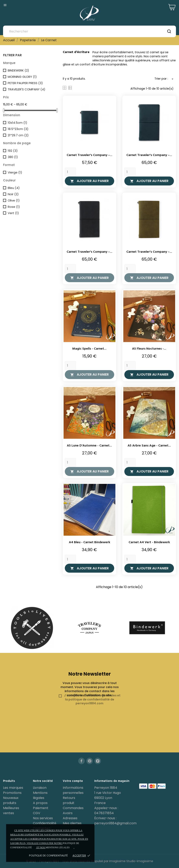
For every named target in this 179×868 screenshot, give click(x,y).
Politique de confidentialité (48, 856)
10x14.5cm (17, 123)
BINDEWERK (18, 70)
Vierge (15, 172)
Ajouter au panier (89, 181)
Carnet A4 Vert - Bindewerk (149, 542)
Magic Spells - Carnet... (89, 349)
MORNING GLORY (22, 77)
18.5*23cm (18, 129)
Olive (14, 200)
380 (13, 157)
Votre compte (73, 781)
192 (13, 151)
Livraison (40, 788)
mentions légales (57, 847)
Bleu (14, 188)
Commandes (73, 808)
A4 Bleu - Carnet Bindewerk (89, 542)
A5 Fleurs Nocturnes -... (149, 349)
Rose (14, 207)
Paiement (41, 808)
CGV (37, 813)
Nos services (43, 818)
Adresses (70, 818)
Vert (13, 213)
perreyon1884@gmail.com (115, 823)
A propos (40, 803)
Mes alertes (72, 823)
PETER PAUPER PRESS (25, 83)
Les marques (13, 788)
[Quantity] (70, 172)
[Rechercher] (89, 31)
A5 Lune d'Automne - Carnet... (89, 446)
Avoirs (68, 813)
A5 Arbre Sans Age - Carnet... (149, 446)
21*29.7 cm (18, 135)
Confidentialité (45, 823)
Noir (13, 194)
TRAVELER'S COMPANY (27, 89)
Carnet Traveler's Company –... (89, 155)
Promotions (12, 793)
